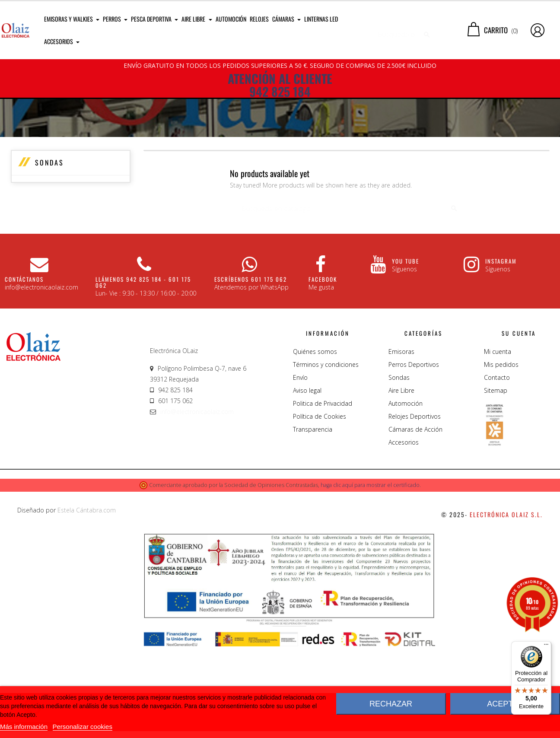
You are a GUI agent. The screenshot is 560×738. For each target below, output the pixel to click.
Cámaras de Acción (415, 519)
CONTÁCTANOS (24, 369)
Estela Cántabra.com (87, 600)
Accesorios (404, 532)
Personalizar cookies (83, 727)
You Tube (406, 351)
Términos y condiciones (326, 454)
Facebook (323, 369)
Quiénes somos (315, 441)
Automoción (406, 493)
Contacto (497, 467)
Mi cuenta (498, 441)
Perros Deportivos (414, 454)
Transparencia (313, 519)
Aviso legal (307, 480)
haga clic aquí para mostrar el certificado (370, 575)
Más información (24, 727)
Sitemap (496, 480)
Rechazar (391, 704)
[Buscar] (401, 30)
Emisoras (401, 441)
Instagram (501, 351)
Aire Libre (401, 480)
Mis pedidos (501, 454)
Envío (300, 467)
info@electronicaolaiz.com (197, 501)
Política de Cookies (320, 506)
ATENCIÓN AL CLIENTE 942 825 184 (280, 85)
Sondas (49, 252)
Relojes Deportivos (415, 506)
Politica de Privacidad (323, 493)
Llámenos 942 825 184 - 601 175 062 (143, 372)
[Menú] (546, 646)
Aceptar (505, 704)
